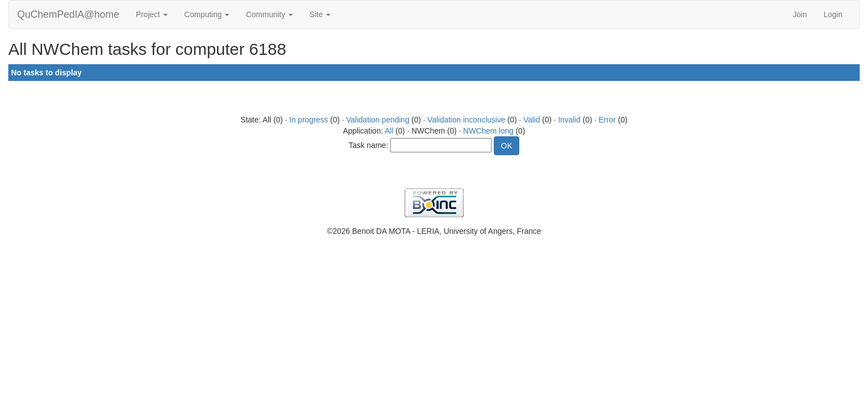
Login (833, 14)
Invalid (569, 120)
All (389, 131)
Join (800, 14)
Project (151, 14)
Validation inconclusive (466, 120)
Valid (531, 120)
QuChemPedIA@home (68, 14)
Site (320, 14)
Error (607, 120)
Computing (207, 14)
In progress (309, 120)
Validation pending (378, 120)
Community (269, 14)
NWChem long (489, 131)
